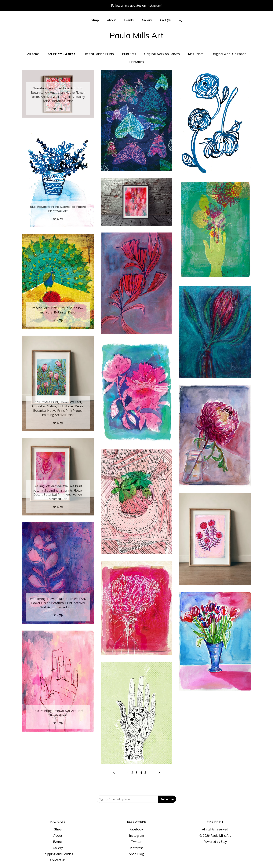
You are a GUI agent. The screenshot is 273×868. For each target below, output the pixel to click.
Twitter (136, 842)
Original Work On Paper (229, 54)
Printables (137, 62)
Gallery (147, 20)
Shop (95, 20)
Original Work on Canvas (162, 54)
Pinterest (136, 848)
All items (33, 54)
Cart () (165, 20)
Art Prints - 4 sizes (61, 54)
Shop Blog (136, 854)
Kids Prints (196, 54)
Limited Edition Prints (99, 54)
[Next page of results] (159, 773)
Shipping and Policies (58, 854)
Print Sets (129, 54)
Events (129, 20)
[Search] (180, 21)
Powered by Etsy (215, 842)
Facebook (136, 829)
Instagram (136, 836)
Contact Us (58, 860)
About (111, 20)
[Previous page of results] (114, 773)
